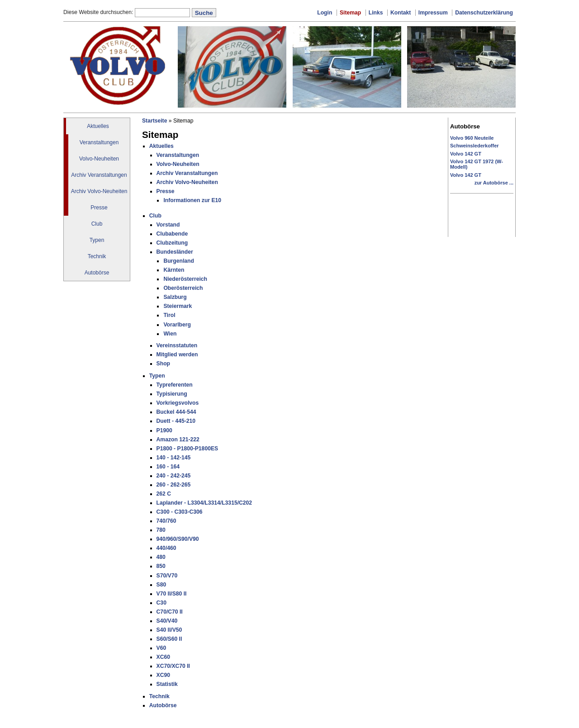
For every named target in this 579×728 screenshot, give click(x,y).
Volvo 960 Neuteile (472, 138)
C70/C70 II (170, 612)
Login (325, 13)
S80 (161, 585)
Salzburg (175, 297)
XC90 (163, 675)
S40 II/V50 (169, 630)
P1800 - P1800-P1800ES (187, 449)
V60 (161, 648)
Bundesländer (175, 252)
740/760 (166, 521)
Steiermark (178, 306)
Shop (163, 364)
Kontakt (401, 13)
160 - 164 (168, 467)
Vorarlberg (177, 325)
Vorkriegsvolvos (178, 403)
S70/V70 (167, 576)
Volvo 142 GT (466, 154)
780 (161, 530)
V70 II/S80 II (172, 594)
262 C (164, 494)
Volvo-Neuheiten (99, 159)
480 (161, 557)
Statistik (167, 684)
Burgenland (179, 261)
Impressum (433, 13)
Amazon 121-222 (178, 440)
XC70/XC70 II (173, 666)
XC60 (163, 657)
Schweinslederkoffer (475, 146)
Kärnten (174, 270)
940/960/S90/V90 (178, 539)
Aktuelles (98, 126)
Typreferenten (175, 385)
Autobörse (97, 273)
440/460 (166, 548)
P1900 (164, 430)
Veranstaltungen (99, 142)
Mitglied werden (177, 355)
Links (376, 13)
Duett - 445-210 (176, 421)
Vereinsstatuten (177, 345)
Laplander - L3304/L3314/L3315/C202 (204, 503)
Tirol (169, 315)
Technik (97, 256)
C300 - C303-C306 (180, 512)
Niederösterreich (185, 279)
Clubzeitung (172, 243)
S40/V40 (167, 621)
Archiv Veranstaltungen (99, 175)
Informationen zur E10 (192, 200)
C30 (161, 603)
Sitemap (350, 13)
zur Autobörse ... (494, 183)
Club (97, 224)
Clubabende (172, 234)
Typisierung (172, 394)
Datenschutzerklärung (484, 13)
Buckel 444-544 (176, 412)
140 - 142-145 (174, 458)
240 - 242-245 (174, 476)
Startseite (154, 121)
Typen (97, 240)
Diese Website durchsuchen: (99, 12)
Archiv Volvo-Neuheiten (99, 191)
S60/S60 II (169, 639)
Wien (170, 334)
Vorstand (168, 225)
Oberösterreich (183, 288)
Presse (99, 208)
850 (161, 566)
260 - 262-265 (174, 485)
